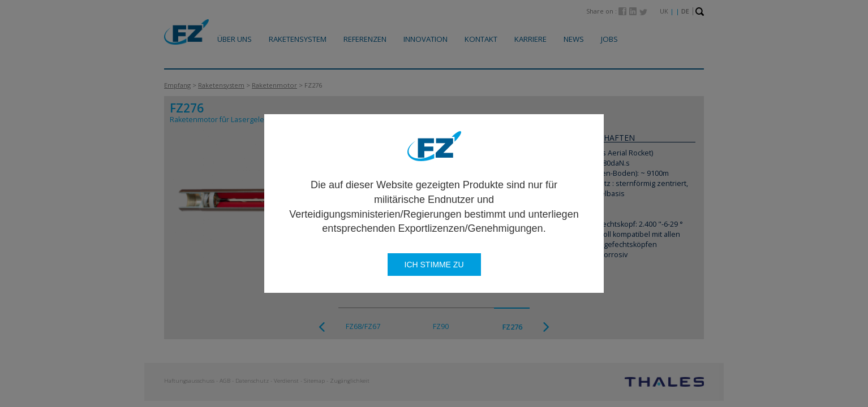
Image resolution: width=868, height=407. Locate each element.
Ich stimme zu (434, 265)
